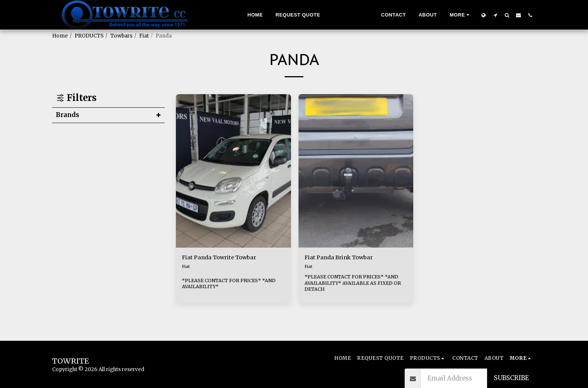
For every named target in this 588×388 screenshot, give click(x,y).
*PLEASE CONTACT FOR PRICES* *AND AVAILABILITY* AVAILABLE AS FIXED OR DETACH (355, 284)
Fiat (144, 36)
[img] (233, 171)
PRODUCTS (89, 36)
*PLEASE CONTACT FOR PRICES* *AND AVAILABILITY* (232, 284)
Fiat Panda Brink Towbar (342, 258)
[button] (495, 15)
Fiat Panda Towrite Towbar (223, 258)
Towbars (121, 36)
